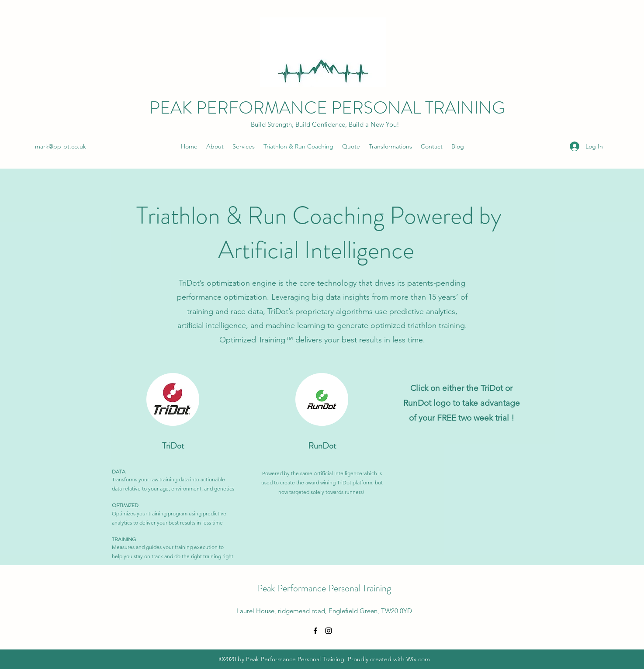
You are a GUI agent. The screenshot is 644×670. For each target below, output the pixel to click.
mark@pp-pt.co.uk (61, 146)
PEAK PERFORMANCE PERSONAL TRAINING (327, 108)
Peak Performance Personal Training (324, 588)
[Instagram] (329, 631)
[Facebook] (315, 631)
